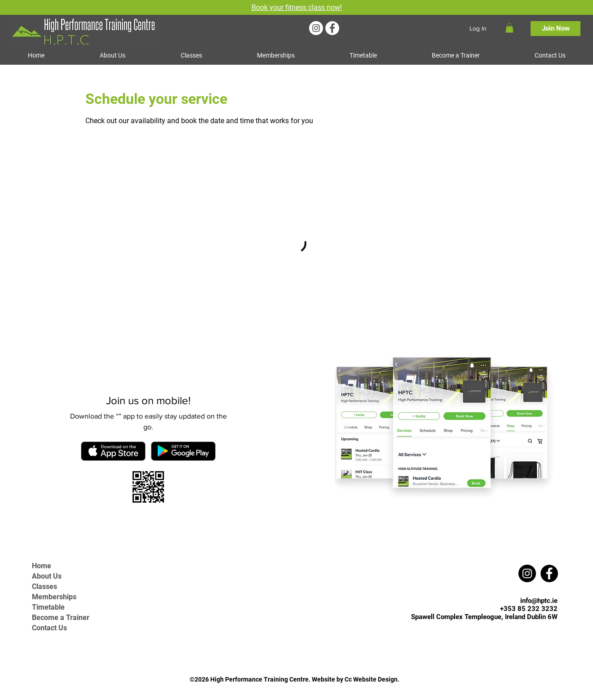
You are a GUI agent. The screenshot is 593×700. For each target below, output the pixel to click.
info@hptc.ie (539, 601)
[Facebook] (332, 28)
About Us (47, 576)
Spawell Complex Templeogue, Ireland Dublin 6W (484, 617)
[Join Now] (555, 29)
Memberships (54, 597)
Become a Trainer (61, 618)
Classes (44, 586)
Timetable (48, 607)
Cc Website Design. (372, 679)
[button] (509, 28)
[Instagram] (316, 28)
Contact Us (49, 628)
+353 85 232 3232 (529, 609)
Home (42, 566)
